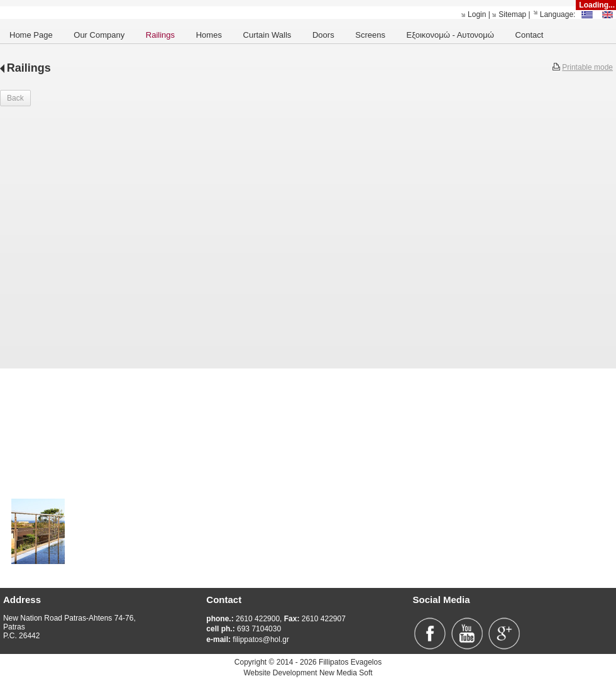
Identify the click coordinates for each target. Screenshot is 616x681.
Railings (29, 68)
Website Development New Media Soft (308, 673)
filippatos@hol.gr (248, 639)
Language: (558, 14)
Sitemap (512, 14)
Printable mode (587, 67)
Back (15, 98)
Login (477, 14)
